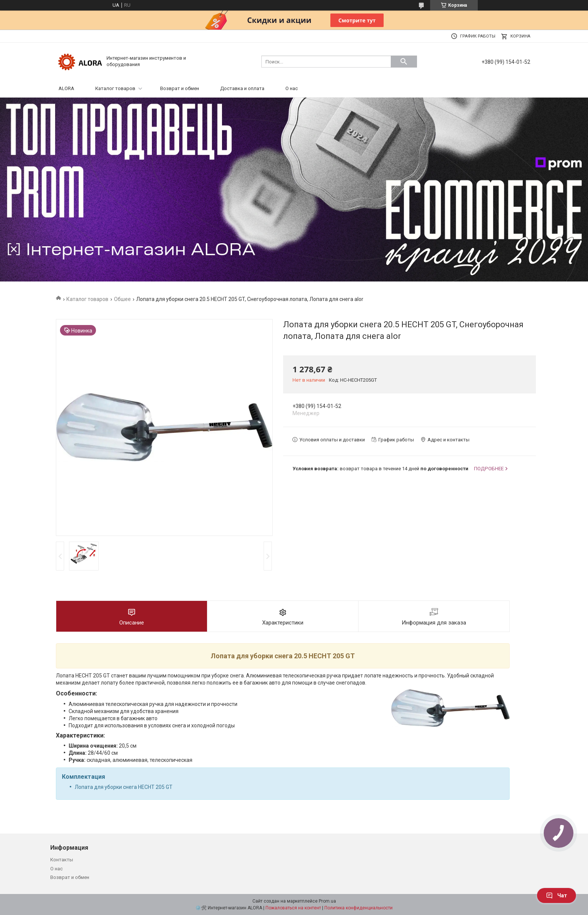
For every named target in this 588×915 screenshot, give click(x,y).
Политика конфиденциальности (358, 908)
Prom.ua (327, 901)
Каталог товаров (115, 88)
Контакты (62, 860)
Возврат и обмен (180, 88)
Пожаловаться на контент (293, 908)
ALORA (66, 88)
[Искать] (404, 62)
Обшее (122, 299)
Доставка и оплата (242, 88)
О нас (292, 88)
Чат (556, 895)
